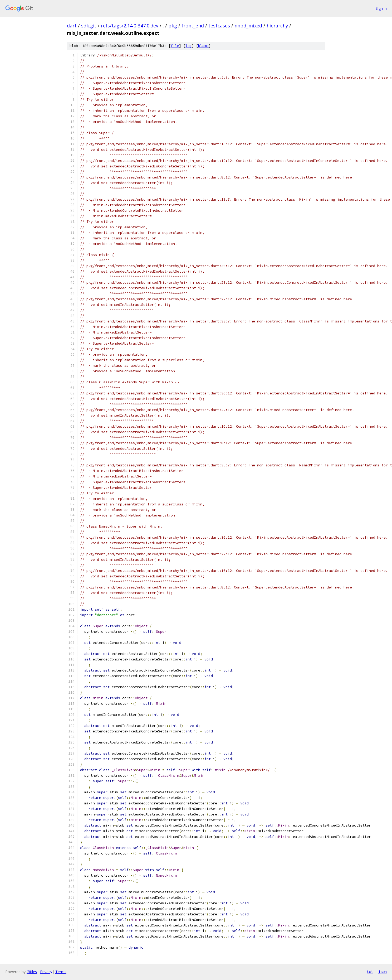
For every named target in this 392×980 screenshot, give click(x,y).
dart (72, 26)
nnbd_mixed (248, 26)
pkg (173, 26)
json (383, 972)
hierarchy (277, 26)
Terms (61, 972)
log (189, 46)
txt (370, 972)
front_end (193, 26)
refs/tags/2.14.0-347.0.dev (130, 26)
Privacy (46, 972)
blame (203, 46)
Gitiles (32, 972)
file (175, 46)
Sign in (381, 8)
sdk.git (89, 26)
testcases (219, 26)
